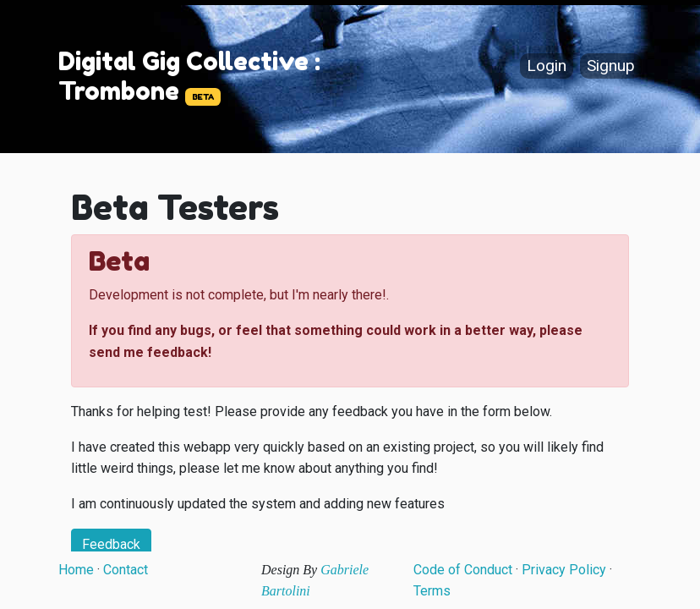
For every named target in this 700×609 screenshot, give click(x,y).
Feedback (111, 544)
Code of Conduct (463, 570)
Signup (611, 66)
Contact (126, 570)
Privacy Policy (564, 570)
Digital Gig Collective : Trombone (189, 76)
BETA (203, 97)
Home (76, 570)
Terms (432, 591)
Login (547, 66)
